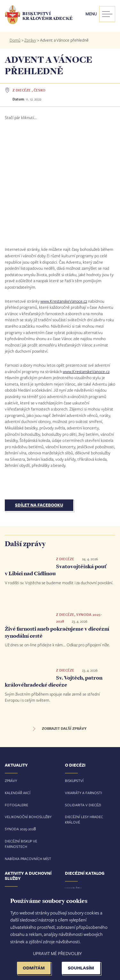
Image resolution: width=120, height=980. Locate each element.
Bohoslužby (76, 845)
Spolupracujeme (20, 850)
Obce (70, 821)
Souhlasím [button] (81, 968)
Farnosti (73, 797)
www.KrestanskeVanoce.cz (64, 197)
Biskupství (74, 677)
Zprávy (30, 40)
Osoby (71, 809)
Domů (15, 40)
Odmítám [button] (34, 968)
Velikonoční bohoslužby (28, 713)
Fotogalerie (16, 701)
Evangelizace (17, 814)
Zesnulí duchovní (81, 857)
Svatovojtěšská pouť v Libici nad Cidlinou (56, 466)
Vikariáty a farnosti (84, 688)
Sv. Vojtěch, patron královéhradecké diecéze (54, 577)
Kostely (72, 833)
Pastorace (15, 802)
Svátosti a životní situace (29, 790)
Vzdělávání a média (23, 838)
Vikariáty (73, 784)
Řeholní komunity (21, 862)
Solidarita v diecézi (83, 701)
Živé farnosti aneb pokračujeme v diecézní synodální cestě (57, 528)
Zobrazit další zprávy (64, 625)
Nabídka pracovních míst (28, 754)
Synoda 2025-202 (19, 725)
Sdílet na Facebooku (39, 401)
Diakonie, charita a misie (27, 826)
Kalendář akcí (18, 688)
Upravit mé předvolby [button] (57, 953)
